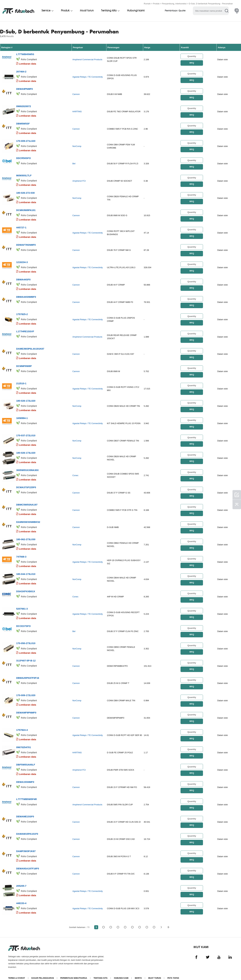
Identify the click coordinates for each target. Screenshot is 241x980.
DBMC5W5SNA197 (27, 501)
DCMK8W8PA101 (26, 209)
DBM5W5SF (23, 123)
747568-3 (21, 552)
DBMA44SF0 (23, 277)
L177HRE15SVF (25, 329)
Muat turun (87, 11)
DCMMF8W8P (24, 363)
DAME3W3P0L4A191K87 (30, 346)
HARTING (77, 111)
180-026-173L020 (26, 449)
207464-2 (21, 71)
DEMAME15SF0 (25, 810)
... (147, 920)
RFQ (192, 63)
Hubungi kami (136, 11)
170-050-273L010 (26, 638)
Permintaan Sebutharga (74, 971)
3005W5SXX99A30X (27, 466)
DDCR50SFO (24, 157)
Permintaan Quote (175, 11)
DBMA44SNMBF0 (26, 295)
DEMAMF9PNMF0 (26, 707)
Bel (74, 163)
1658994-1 (22, 415)
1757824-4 (22, 724)
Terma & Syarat (17, 971)
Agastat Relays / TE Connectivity (88, 77)
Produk (156, 4)
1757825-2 (22, 312)
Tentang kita (109, 11)
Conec (75, 472)
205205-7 (21, 879)
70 (154, 920)
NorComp (77, 145)
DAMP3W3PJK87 (26, 844)
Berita (138, 971)
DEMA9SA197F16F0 (28, 862)
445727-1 (21, 226)
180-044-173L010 (26, 569)
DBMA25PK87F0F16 (28, 673)
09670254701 (24, 741)
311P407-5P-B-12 (26, 655)
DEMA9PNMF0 (24, 88)
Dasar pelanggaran (43, 971)
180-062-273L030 (26, 535)
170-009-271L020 (26, 140)
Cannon (76, 94)
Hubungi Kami (121, 971)
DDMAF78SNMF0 (26, 243)
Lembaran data (28, 64)
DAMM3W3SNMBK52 (28, 518)
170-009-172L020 (26, 690)
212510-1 (21, 380)
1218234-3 (22, 260)
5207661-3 (22, 604)
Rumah (147, 4)
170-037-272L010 (26, 432)
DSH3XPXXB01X (26, 587)
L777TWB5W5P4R (26, 793)
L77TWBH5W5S (25, 54)
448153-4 (21, 896)
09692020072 (24, 106)
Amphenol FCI (79, 180)
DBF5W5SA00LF (26, 758)
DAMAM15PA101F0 (27, 827)
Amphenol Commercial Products (87, 59)
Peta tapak (173, 971)
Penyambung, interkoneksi (174, 4)
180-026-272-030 (25, 191)
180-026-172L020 (26, 398)
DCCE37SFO (23, 621)
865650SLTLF (24, 174)
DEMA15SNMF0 (25, 776)
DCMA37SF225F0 (26, 484)
